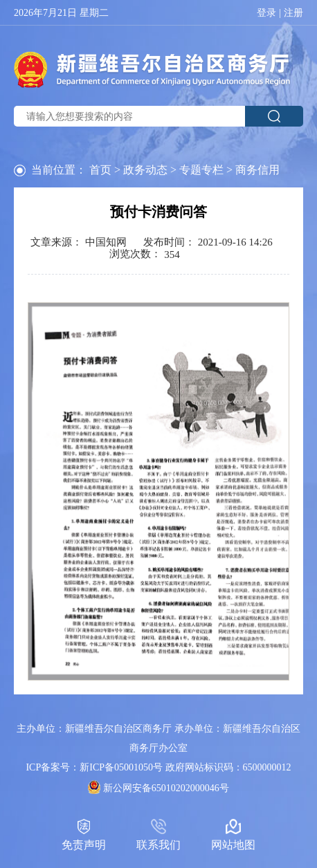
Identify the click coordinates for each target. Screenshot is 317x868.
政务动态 (145, 170)
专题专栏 (201, 170)
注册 (293, 13)
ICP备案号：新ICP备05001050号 (94, 767)
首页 (100, 170)
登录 (266, 13)
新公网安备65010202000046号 (166, 788)
